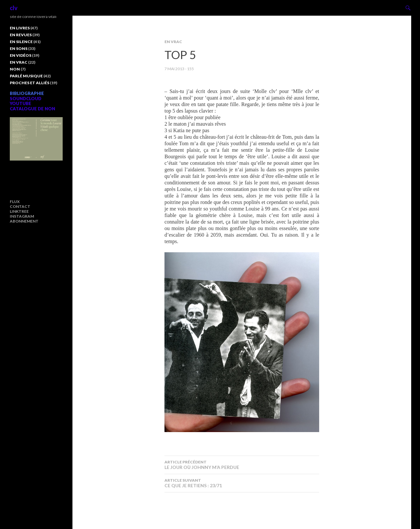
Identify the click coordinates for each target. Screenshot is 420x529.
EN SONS (19, 48)
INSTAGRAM (22, 216)
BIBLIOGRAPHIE (27, 93)
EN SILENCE (21, 42)
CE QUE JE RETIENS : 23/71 (242, 483)
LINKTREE (19, 211)
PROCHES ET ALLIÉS (30, 83)
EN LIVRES (20, 28)
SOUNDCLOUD (26, 99)
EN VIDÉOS (21, 55)
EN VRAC (173, 42)
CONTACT (20, 206)
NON (15, 69)
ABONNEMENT (24, 221)
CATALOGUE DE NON (32, 109)
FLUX (15, 202)
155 (190, 69)
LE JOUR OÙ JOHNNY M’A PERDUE (242, 465)
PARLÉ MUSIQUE (26, 76)
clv (14, 8)
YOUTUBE (21, 103)
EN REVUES (21, 35)
